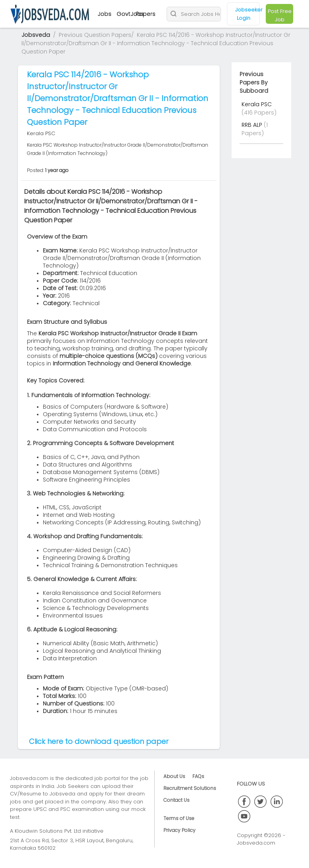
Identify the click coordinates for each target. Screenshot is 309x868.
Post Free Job (280, 15)
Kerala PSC (257, 104)
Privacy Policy (179, 830)
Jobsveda (36, 35)
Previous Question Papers (95, 35)
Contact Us (177, 800)
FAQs (198, 776)
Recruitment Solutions (190, 788)
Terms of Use (179, 818)
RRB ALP (253, 125)
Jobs (105, 14)
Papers (146, 14)
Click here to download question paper (99, 741)
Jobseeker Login (248, 14)
